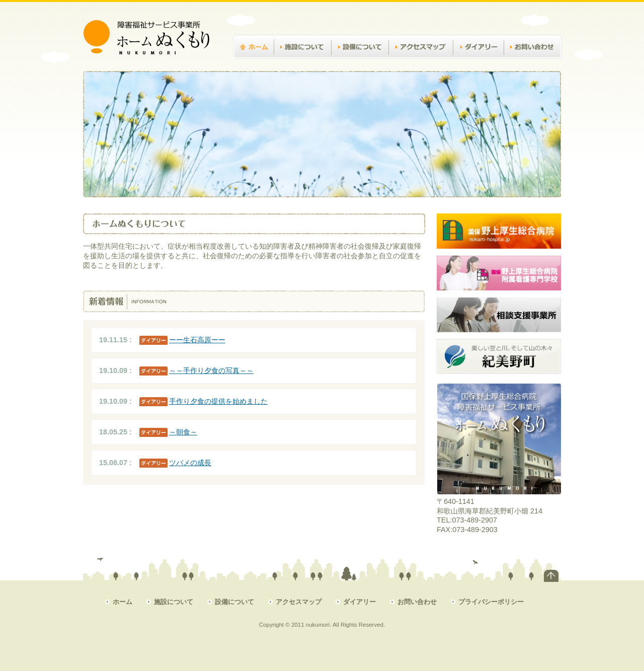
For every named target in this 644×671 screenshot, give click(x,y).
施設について (302, 63)
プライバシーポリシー (491, 602)
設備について (360, 63)
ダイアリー (478, 63)
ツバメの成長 (190, 463)
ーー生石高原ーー (197, 340)
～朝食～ (183, 432)
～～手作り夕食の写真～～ (211, 370)
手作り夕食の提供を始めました (218, 401)
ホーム (257, 63)
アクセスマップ (421, 63)
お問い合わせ (533, 63)
